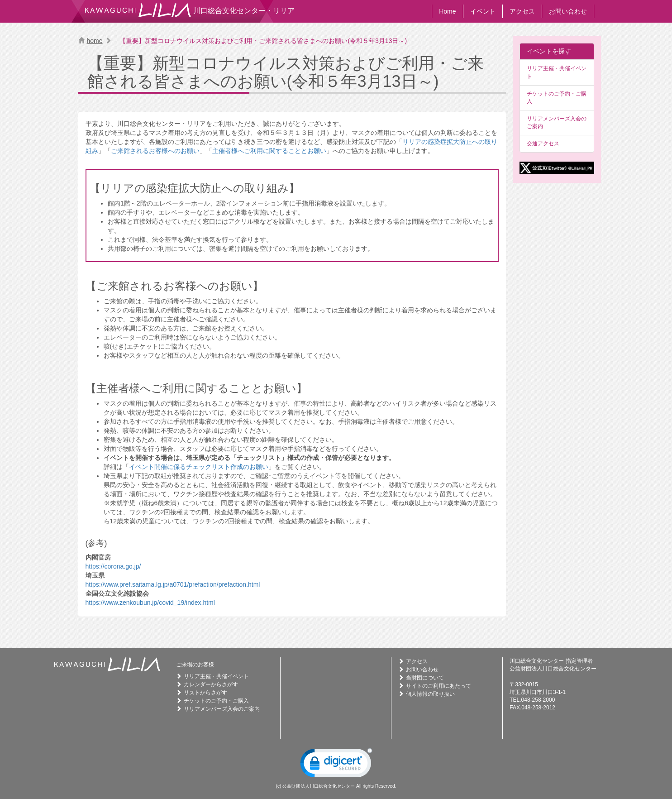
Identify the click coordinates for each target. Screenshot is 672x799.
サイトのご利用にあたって (438, 686)
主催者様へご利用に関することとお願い (269, 151)
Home (447, 11)
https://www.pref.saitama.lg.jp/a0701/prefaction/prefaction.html (173, 584)
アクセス (522, 11)
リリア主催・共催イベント (557, 72)
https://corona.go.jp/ (113, 566)
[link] (336, 765)
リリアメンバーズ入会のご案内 (557, 122)
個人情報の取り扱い (430, 694)
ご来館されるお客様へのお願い (155, 151)
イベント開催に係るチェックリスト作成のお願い (199, 467)
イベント (483, 11)
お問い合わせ (568, 11)
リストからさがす (205, 693)
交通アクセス (543, 144)
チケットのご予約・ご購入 (557, 98)
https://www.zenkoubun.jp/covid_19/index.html (150, 603)
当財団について (425, 678)
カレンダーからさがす (211, 684)
